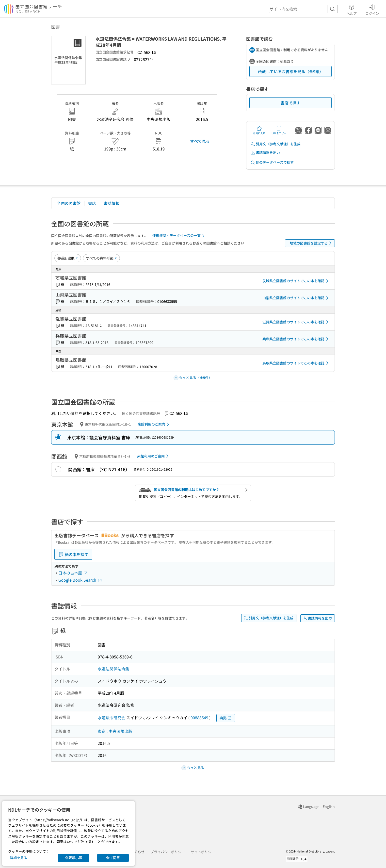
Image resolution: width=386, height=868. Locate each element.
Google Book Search (80, 580)
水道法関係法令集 (113, 669)
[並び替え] (68, 258)
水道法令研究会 (112, 718)
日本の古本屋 (73, 573)
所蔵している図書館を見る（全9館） (291, 71)
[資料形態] (101, 258)
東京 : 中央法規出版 (115, 731)
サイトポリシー (203, 852)
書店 (92, 203)
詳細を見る (18, 858)
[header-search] (303, 9)
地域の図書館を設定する (312, 243)
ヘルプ (352, 9)
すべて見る (200, 141)
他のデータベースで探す (272, 162)
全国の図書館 (69, 203)
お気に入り (259, 130)
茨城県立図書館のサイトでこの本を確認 (296, 281)
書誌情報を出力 (265, 153)
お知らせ (138, 852)
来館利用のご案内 (154, 424)
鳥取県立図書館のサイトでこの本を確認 (296, 363)
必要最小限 (74, 858)
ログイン (372, 9)
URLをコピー (279, 130)
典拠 (226, 718)
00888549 (199, 718)
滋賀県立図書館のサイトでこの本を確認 (296, 322)
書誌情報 (112, 203)
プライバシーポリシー (168, 852)
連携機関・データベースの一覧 (179, 236)
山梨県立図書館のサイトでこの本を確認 (296, 298)
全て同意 (113, 858)
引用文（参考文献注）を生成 (275, 144)
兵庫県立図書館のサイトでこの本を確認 (296, 339)
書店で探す (290, 103)
